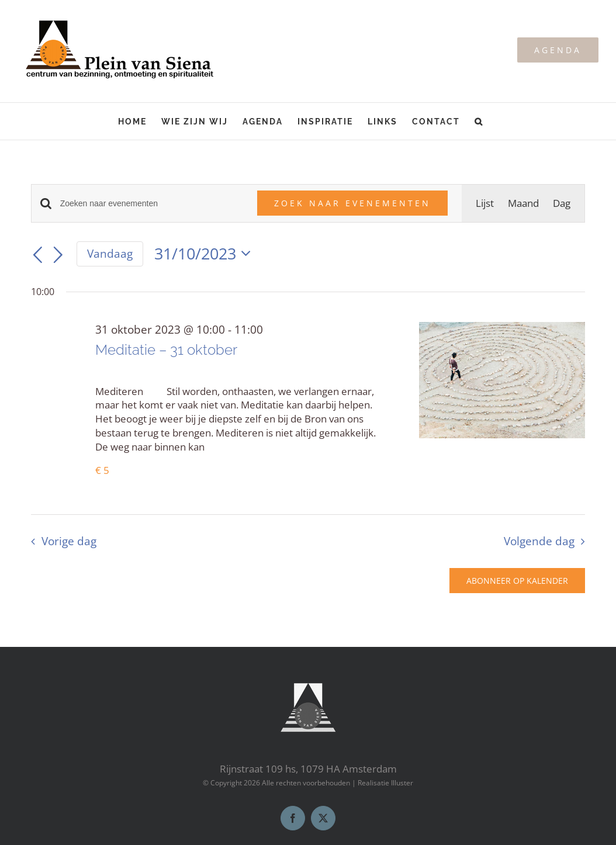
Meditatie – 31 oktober (166, 350)
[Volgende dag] (58, 255)
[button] (479, 121)
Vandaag (110, 254)
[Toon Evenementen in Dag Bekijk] (562, 203)
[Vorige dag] (38, 255)
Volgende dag (539, 541)
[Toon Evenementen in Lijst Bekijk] (485, 203)
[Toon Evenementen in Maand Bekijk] (523, 203)
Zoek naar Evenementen (352, 203)
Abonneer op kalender (517, 581)
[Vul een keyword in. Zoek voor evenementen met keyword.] (152, 204)
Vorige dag (69, 541)
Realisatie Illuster (385, 783)
